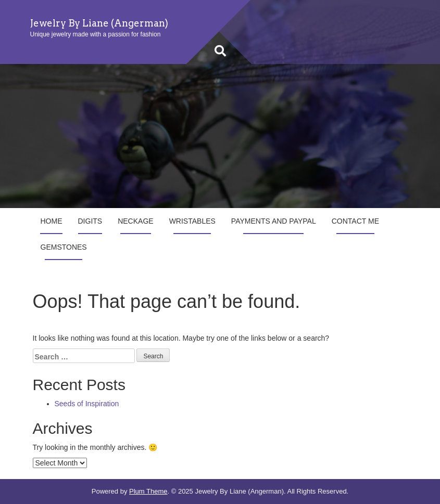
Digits (90, 221)
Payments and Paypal (274, 221)
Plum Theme (148, 491)
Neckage (135, 221)
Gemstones (64, 247)
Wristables (192, 221)
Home (52, 221)
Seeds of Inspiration (87, 404)
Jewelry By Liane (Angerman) (99, 23)
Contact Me (355, 221)
